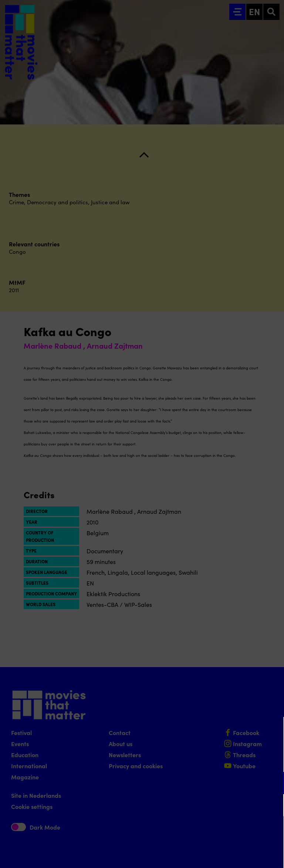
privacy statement (192, 759)
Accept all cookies (221, 833)
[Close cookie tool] (273, 730)
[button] (214, 783)
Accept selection (221, 854)
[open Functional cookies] (272, 784)
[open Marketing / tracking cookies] (272, 806)
